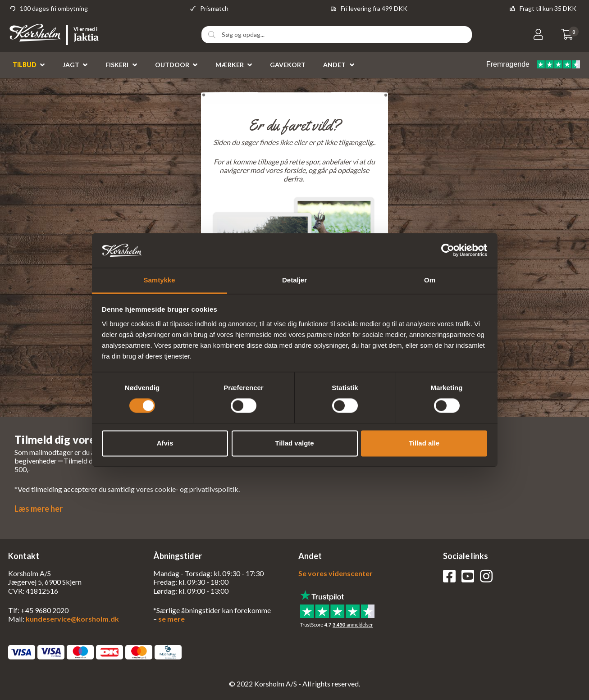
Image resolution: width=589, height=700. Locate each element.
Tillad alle (424, 443)
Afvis (165, 443)
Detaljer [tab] (294, 280)
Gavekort (288, 65)
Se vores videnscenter (336, 573)
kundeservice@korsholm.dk (72, 619)
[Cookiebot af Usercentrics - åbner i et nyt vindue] (448, 250)
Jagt (71, 65)
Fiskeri (117, 65)
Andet (334, 65)
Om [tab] (430, 280)
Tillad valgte (294, 443)
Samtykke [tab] (159, 280)
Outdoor (172, 65)
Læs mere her (39, 509)
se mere (171, 619)
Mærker (230, 65)
